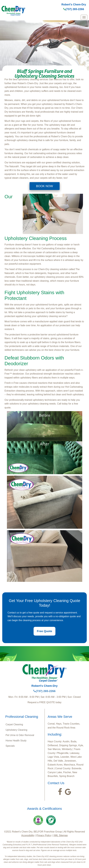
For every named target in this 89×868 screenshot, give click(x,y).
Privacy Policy (44, 835)
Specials (10, 746)
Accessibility (28, 835)
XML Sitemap (60, 835)
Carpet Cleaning (14, 724)
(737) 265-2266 (74, 9)
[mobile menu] (84, 17)
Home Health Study (16, 741)
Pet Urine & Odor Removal (20, 735)
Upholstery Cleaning (16, 730)
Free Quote (44, 631)
